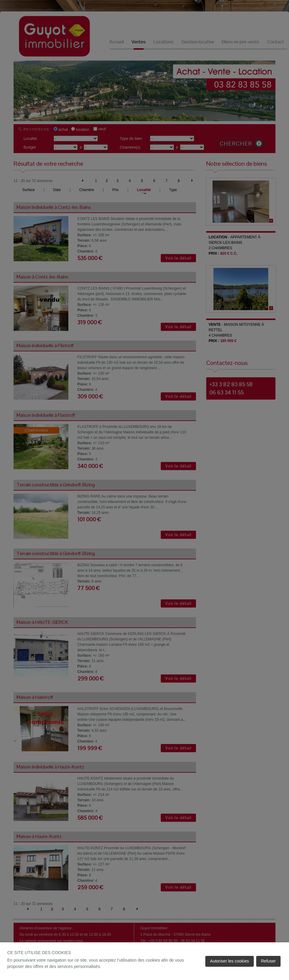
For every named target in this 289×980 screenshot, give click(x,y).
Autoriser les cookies (230, 961)
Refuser (268, 961)
